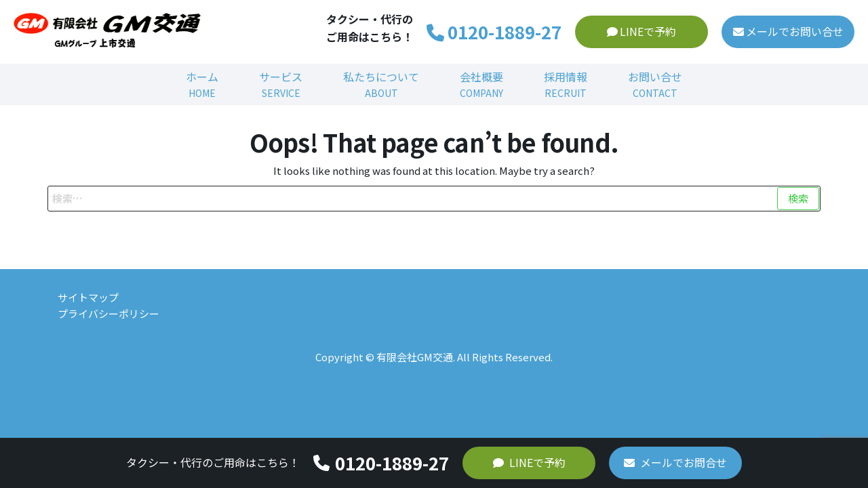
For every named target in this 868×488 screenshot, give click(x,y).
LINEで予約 (642, 31)
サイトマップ (88, 297)
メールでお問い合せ (788, 31)
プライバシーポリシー (108, 313)
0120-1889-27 (494, 32)
